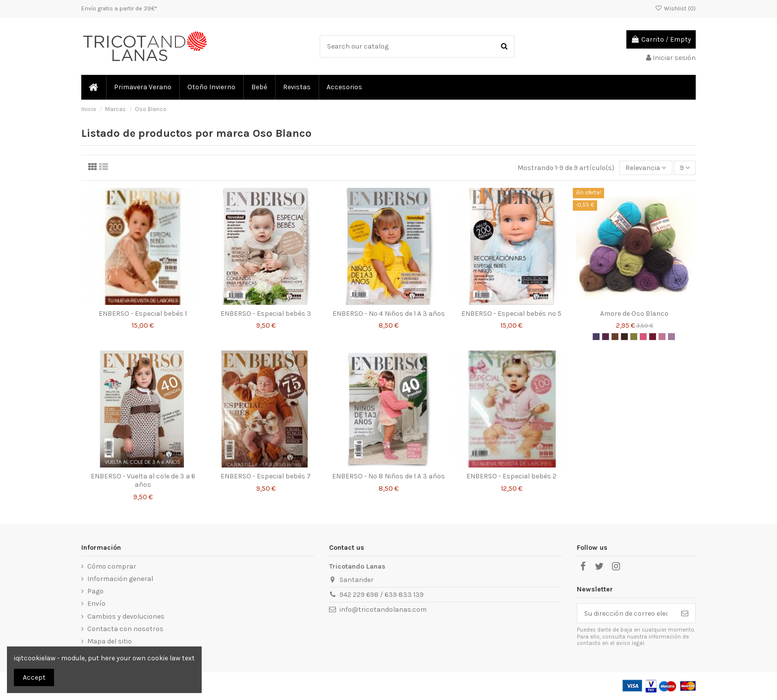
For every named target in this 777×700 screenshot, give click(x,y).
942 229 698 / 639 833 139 (382, 595)
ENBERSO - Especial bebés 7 (266, 476)
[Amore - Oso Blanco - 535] (662, 337)
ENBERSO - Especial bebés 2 (511, 476)
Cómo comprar (112, 566)
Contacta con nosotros (125, 629)
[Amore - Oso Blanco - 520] (653, 337)
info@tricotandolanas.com (383, 610)
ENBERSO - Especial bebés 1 (143, 314)
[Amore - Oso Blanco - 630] (624, 337)
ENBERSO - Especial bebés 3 (266, 314)
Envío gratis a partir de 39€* (119, 8)
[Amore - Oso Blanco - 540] (671, 337)
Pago (95, 591)
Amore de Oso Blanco (634, 314)
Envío (96, 604)
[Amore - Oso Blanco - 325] (596, 337)
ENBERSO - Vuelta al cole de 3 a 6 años (143, 480)
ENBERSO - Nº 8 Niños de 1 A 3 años (388, 476)
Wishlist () (675, 8)
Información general (120, 579)
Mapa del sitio (110, 641)
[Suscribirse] (685, 613)
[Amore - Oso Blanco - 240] (643, 337)
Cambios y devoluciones (126, 616)
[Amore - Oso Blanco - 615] (615, 337)
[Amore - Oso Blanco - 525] (606, 337)
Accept (34, 677)
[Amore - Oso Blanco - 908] (634, 337)
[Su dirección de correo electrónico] (626, 613)
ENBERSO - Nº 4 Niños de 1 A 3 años (389, 314)
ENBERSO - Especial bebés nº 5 (511, 314)
